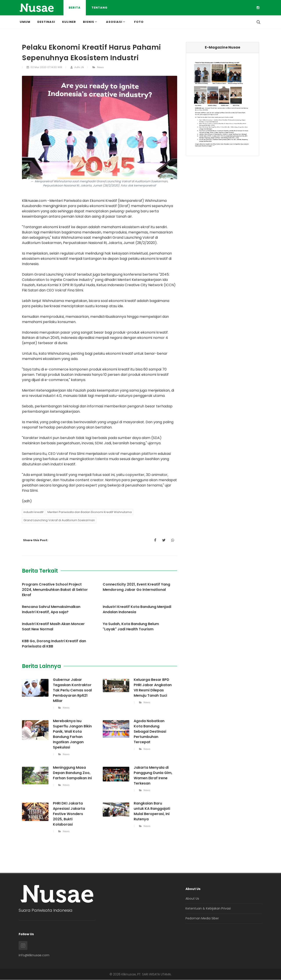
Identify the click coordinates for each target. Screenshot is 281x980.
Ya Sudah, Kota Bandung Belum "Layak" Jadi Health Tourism (131, 627)
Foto (139, 22)
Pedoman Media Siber (202, 919)
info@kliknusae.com (34, 955)
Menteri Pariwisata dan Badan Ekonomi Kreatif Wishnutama (90, 512)
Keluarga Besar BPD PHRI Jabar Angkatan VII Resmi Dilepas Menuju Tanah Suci (153, 688)
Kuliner (69, 22)
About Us (192, 899)
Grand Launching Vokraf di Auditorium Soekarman (59, 520)
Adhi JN (77, 67)
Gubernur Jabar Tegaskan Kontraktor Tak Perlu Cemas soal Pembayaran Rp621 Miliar (72, 690)
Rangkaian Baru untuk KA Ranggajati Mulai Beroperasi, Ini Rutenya (152, 811)
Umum (25, 22)
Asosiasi (116, 22)
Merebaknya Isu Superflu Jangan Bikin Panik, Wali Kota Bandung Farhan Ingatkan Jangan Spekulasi (72, 734)
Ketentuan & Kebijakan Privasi (208, 909)
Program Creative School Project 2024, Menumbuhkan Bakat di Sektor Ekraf (55, 590)
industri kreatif (33, 512)
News (98, 67)
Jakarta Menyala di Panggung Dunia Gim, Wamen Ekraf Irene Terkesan (153, 776)
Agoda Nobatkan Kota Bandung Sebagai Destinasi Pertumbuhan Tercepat (150, 732)
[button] (192, 105)
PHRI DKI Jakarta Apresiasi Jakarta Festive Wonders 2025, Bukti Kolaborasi (69, 814)
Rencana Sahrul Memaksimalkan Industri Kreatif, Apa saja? (51, 610)
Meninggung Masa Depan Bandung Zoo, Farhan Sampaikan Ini (72, 773)
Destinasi (46, 22)
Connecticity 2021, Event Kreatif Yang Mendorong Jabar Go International (136, 587)
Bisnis (90, 22)
